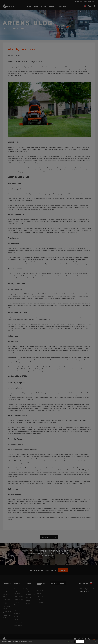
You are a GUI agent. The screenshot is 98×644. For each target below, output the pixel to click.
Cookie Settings (70, 642)
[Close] (96, 642)
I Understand (80, 642)
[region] (49, 642)
